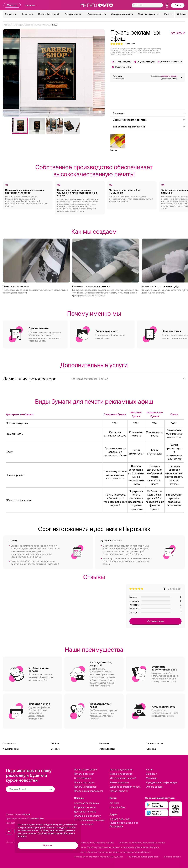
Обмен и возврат (84, 824)
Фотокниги (27, 14)
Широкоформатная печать (125, 787)
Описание (149, 113)
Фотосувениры (107, 749)
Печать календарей (85, 787)
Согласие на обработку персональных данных (142, 843)
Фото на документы (122, 770)
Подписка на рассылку (87, 816)
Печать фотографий (49, 14)
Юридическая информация (162, 782)
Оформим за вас (73, 14)
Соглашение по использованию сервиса (94, 843)
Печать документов (149, 14)
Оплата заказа (154, 787)
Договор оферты (172, 857)
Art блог (55, 744)
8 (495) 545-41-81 (120, 819)
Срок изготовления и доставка (149, 120)
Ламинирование (11, 749)
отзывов (130, 44)
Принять (48, 845)
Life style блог (118, 807)
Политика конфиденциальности (143, 857)
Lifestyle (55, 749)
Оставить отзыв (155, 621)
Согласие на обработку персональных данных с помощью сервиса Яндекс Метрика (117, 847)
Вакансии (151, 749)
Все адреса (116, 826)
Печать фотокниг (84, 774)
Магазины (104, 744)
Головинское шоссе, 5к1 (124, 823)
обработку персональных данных (56, 830)
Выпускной (11, 14)
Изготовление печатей (123, 778)
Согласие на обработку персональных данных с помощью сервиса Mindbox (112, 852)
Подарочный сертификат (89, 791)
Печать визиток (155, 744)
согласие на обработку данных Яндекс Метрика (49, 833)
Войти (178, 5)
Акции (150, 770)
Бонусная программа (86, 803)
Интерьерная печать (122, 14)
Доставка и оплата (85, 812)
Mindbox (22, 836)
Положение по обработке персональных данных (98, 857)
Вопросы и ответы (85, 807)
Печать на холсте (84, 782)
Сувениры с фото (97, 14)
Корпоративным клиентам (89, 820)
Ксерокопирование (121, 774)
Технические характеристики (149, 127)
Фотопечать (9, 744)
